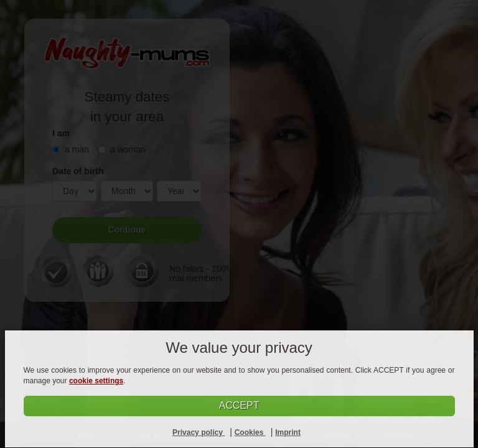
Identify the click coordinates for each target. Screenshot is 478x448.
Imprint (288, 432)
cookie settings (96, 381)
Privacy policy (199, 432)
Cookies (250, 432)
